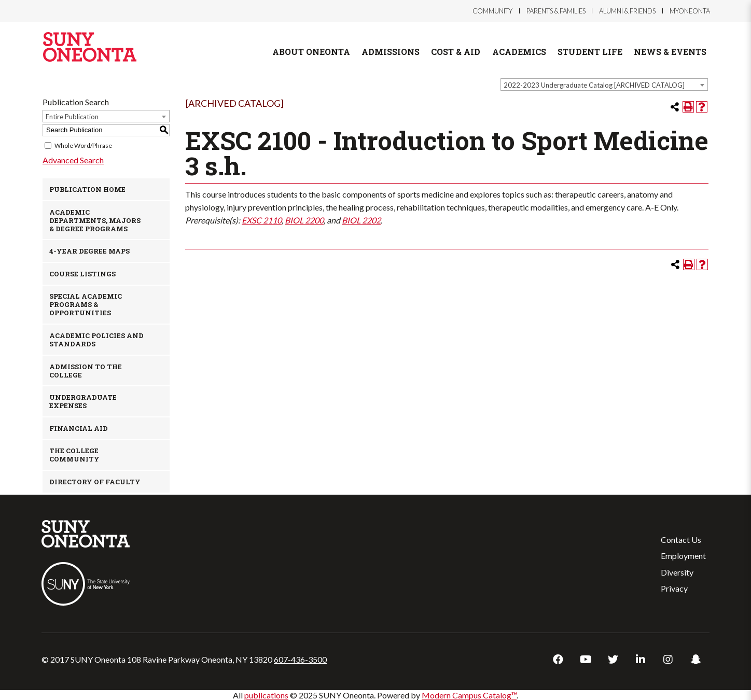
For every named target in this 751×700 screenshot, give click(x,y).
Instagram (668, 660)
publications (266, 695)
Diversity (677, 572)
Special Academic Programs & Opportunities (86, 304)
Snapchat (696, 660)
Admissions (391, 52)
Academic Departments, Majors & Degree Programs (95, 220)
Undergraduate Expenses (83, 401)
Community (492, 11)
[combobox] (604, 85)
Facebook (558, 660)
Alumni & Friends (627, 11)
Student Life (590, 52)
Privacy (674, 588)
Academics (519, 52)
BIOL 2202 (361, 220)
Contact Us (681, 540)
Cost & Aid (456, 52)
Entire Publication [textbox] (72, 117)
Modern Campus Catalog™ (469, 695)
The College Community (74, 455)
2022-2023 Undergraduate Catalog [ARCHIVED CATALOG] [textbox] (594, 85)
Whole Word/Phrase (83, 145)
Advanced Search (73, 160)
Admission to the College (86, 371)
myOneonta (690, 11)
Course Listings (82, 274)
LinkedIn (641, 660)
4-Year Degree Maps (89, 251)
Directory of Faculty (95, 482)
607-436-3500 (300, 659)
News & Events (670, 52)
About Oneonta (311, 52)
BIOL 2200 (304, 220)
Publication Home (87, 189)
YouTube (586, 660)
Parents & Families (556, 11)
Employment (683, 556)
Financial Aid (79, 428)
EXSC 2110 (262, 220)
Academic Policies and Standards (96, 340)
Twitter (613, 660)
